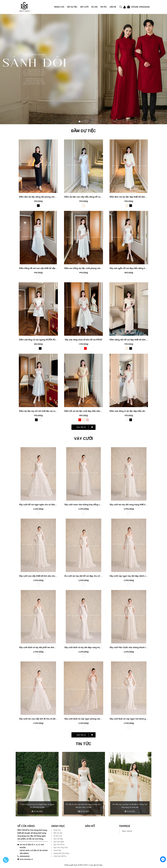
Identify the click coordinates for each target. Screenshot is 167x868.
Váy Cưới (84, 7)
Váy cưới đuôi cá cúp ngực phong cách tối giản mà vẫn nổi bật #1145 (97, 718)
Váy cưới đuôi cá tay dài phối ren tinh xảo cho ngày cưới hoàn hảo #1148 (53, 647)
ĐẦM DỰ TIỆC (83, 131)
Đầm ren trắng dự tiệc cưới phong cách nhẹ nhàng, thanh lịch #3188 (96, 268)
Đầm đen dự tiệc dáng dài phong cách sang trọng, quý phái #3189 (51, 197)
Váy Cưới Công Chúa (61, 847)
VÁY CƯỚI (83, 438)
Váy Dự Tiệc (72, 7)
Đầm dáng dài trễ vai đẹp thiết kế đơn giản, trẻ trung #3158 (138, 339)
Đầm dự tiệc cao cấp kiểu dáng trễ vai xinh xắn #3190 (90, 197)
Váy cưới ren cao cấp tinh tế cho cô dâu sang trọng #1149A (47, 718)
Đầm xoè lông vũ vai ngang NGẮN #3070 (39, 339)
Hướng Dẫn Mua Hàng (61, 853)
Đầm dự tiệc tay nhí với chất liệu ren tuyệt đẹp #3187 (44, 411)
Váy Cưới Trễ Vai (59, 844)
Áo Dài (94, 7)
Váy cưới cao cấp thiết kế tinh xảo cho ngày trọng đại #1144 (47, 576)
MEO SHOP (127, 831)
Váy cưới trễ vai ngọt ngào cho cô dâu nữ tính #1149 (43, 504)
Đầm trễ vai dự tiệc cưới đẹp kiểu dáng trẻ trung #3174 (90, 411)
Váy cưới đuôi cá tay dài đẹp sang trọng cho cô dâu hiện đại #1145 (96, 647)
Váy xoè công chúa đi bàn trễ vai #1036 (83, 339)
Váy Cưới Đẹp (58, 838)
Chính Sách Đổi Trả (60, 856)
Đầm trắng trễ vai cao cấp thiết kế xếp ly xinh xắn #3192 (46, 268)
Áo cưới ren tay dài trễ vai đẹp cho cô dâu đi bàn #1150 (91, 576)
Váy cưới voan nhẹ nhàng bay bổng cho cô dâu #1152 (90, 504)
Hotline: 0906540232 (140, 7)
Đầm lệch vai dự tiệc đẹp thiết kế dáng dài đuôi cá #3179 (137, 197)
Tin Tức (104, 7)
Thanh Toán (57, 850)
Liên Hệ (113, 7)
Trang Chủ (59, 7)
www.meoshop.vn (26, 859)
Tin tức (83, 744)
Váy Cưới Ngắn (59, 841)
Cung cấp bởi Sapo (96, 865)
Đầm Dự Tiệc (58, 833)
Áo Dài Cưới (58, 836)
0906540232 (25, 856)
